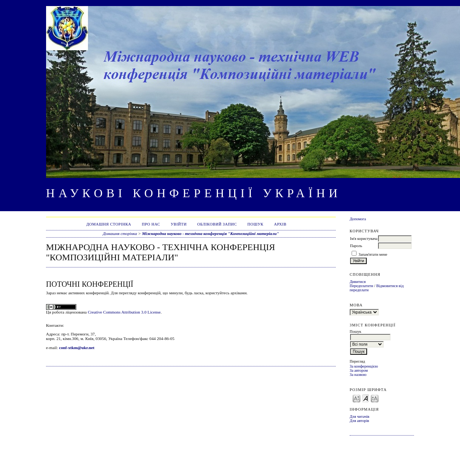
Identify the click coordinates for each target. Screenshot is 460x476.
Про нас (151, 224)
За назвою (358, 375)
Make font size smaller (357, 398)
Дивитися (358, 282)
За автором (359, 370)
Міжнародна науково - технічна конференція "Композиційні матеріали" (211, 233)
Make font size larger (375, 398)
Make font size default (366, 398)
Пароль (356, 246)
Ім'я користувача (364, 239)
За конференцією (364, 366)
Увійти (179, 224)
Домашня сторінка (109, 224)
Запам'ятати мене (373, 254)
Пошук (255, 224)
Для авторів (360, 421)
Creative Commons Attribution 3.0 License (124, 312)
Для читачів (360, 416)
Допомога (358, 219)
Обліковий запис (217, 224)
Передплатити (361, 286)
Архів (280, 224)
